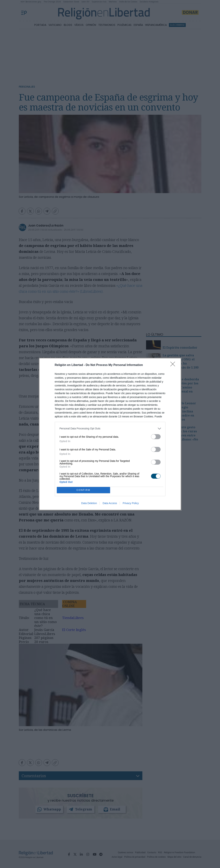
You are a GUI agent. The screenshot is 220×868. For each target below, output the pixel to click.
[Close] (174, 365)
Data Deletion (89, 503)
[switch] (156, 437)
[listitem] (110, 429)
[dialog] (110, 434)
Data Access (110, 503)
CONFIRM (83, 490)
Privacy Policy (131, 503)
